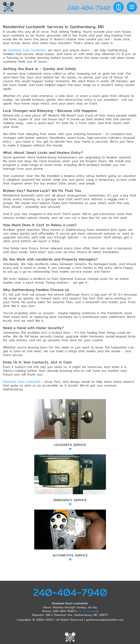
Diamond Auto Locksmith (27, 50)
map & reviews (87, 611)
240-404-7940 (70, 592)
